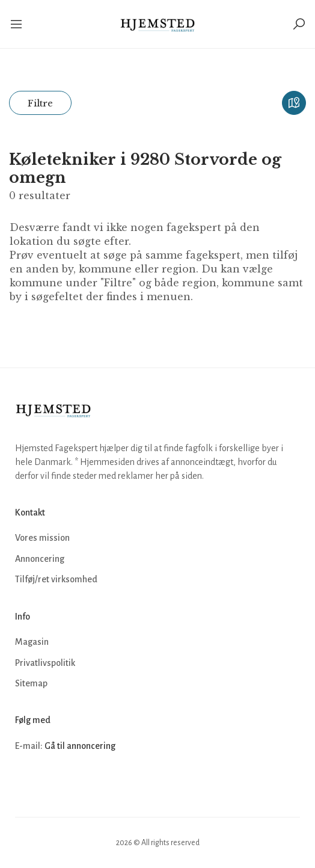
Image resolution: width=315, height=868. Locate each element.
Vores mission (42, 538)
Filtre (40, 103)
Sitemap (31, 683)
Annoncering (40, 559)
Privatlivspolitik (45, 663)
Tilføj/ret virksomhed (56, 579)
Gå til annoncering (80, 746)
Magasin (32, 642)
